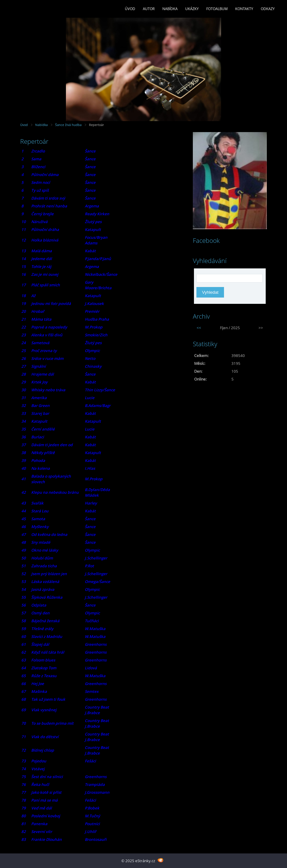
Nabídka (170, 9)
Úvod (130, 9)
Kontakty (244, 9)
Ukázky (192, 9)
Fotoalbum (217, 9)
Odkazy (268, 9)
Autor (149, 9)
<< (199, 328)
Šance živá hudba (68, 125)
